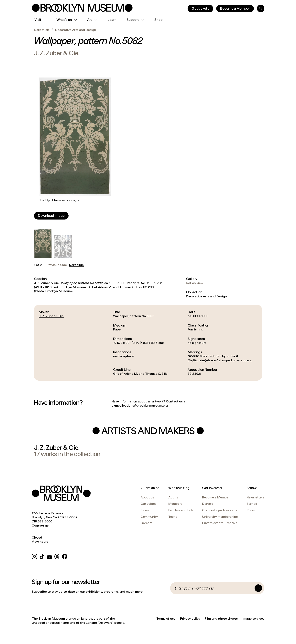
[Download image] (51, 216)
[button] (43, 244)
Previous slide (57, 265)
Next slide (76, 265)
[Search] (261, 8)
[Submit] (258, 588)
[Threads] (57, 556)
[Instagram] (34, 556)
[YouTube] (49, 556)
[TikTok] (42, 556)
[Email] (214, 588)
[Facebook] (65, 556)
